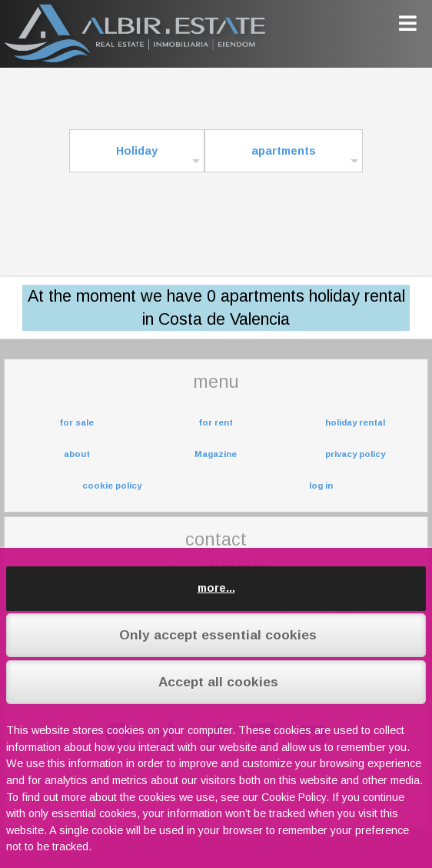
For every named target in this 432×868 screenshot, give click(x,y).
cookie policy (112, 486)
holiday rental (355, 422)
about (77, 454)
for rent (216, 422)
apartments (284, 151)
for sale (76, 422)
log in (321, 486)
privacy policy (355, 454)
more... (216, 588)
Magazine (216, 454)
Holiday (137, 151)
